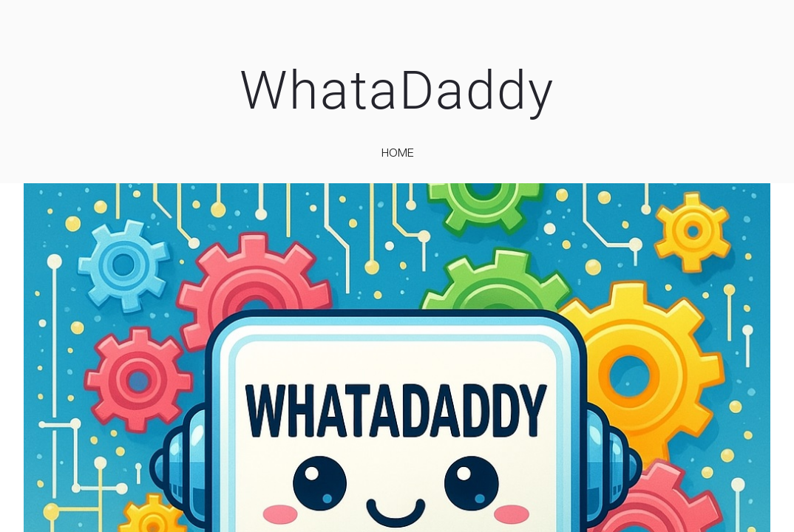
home (398, 152)
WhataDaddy (397, 91)
